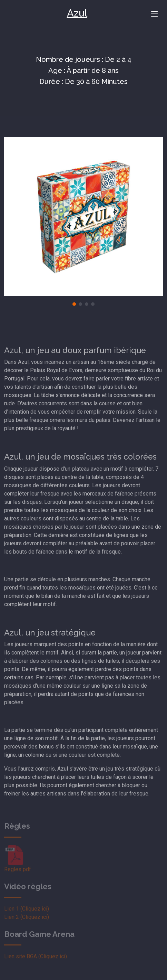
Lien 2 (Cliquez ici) (27, 924)
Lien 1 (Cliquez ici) (27, 916)
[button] (74, 304)
